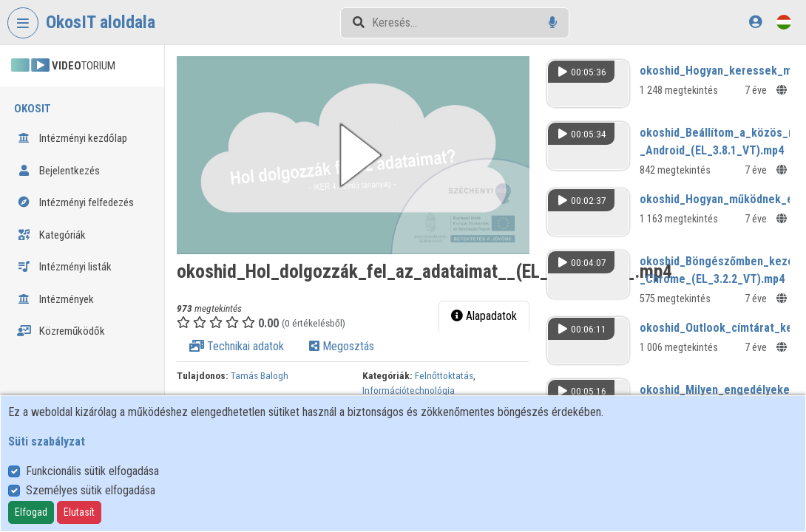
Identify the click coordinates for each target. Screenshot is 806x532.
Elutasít (79, 512)
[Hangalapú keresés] (553, 23)
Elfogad (31, 512)
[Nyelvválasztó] (784, 22)
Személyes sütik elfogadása (91, 490)
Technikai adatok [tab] (237, 346)
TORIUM (63, 66)
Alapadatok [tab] (484, 316)
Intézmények (55, 299)
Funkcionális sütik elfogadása (92, 471)
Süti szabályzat (47, 441)
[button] (354, 155)
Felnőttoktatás (444, 375)
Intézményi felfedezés (75, 202)
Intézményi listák (64, 267)
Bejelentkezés (58, 171)
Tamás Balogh (260, 375)
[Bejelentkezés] (755, 22)
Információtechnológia (409, 390)
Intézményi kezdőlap (72, 138)
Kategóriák (51, 235)
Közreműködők (61, 331)
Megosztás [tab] (342, 346)
